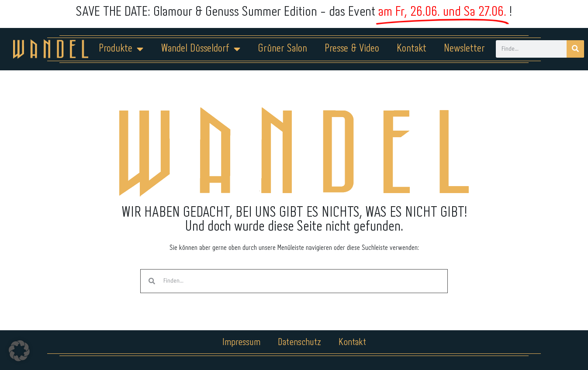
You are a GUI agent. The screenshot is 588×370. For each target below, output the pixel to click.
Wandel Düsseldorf (201, 49)
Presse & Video (352, 49)
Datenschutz (299, 342)
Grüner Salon (282, 49)
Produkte (121, 49)
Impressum (241, 342)
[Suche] (575, 49)
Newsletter (464, 49)
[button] (19, 351)
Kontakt (412, 49)
